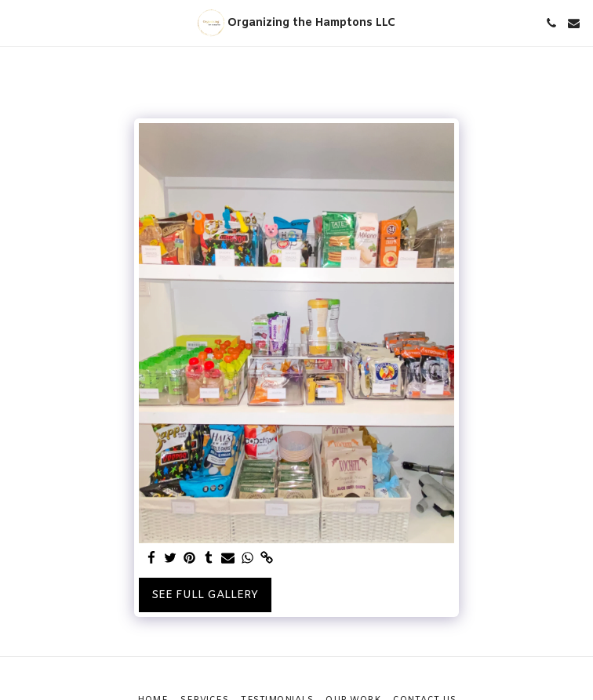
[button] (17, 22)
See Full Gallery (205, 595)
